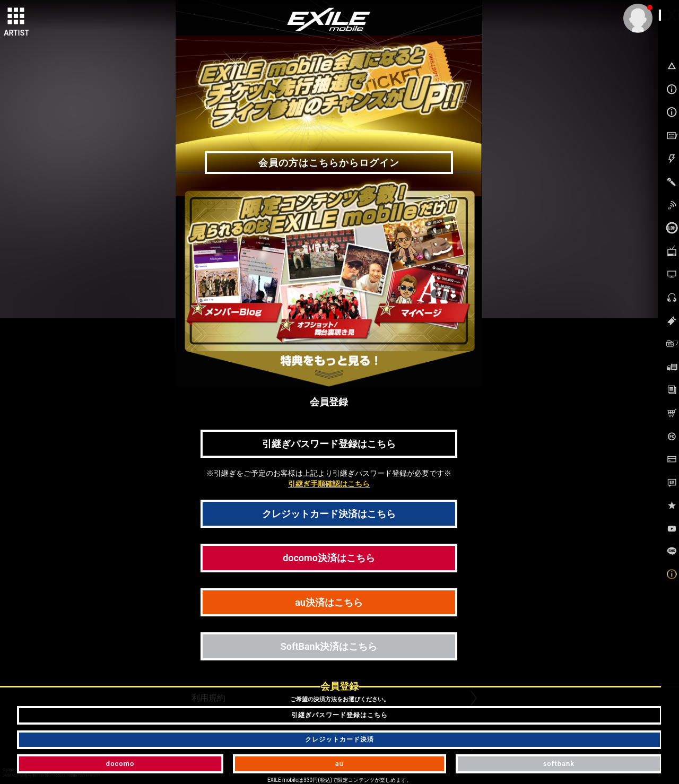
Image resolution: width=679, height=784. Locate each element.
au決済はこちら (329, 602)
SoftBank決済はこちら (329, 646)
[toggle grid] (16, 16)
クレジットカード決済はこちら (329, 514)
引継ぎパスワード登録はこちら (329, 444)
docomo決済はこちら (329, 558)
